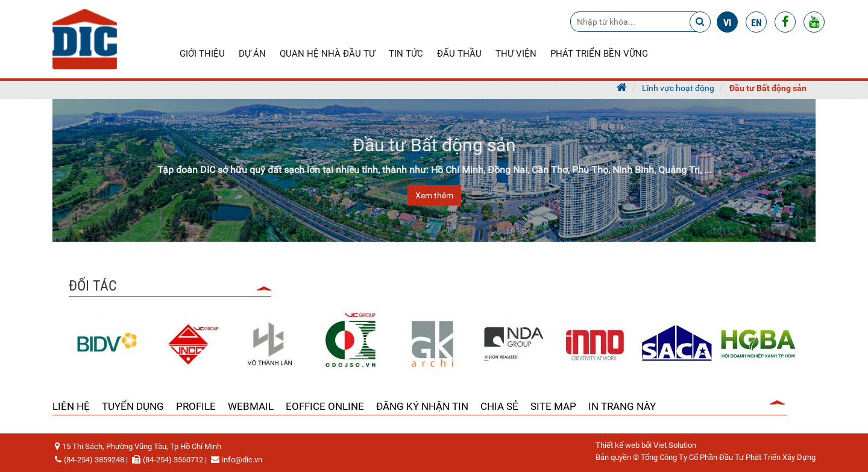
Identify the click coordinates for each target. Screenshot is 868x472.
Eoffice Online (325, 406)
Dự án (252, 54)
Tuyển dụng (133, 406)
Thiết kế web (618, 445)
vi (727, 23)
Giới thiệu (202, 54)
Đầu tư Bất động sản (768, 88)
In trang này (622, 406)
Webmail (251, 406)
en (756, 23)
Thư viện (516, 54)
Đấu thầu (459, 54)
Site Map (553, 406)
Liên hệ (71, 406)
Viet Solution (675, 445)
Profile (196, 406)
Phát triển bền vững (599, 54)
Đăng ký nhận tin (422, 406)
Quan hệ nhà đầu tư (327, 54)
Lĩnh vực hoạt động (678, 88)
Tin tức (406, 54)
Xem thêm (434, 195)
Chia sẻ (499, 406)
